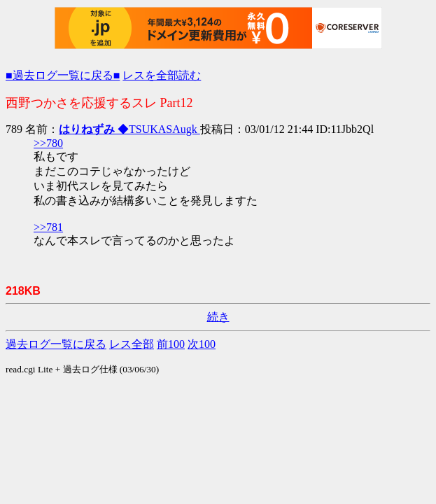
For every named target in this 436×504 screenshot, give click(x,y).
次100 (202, 344)
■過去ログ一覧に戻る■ (63, 75)
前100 (171, 344)
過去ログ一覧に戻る (56, 344)
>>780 (48, 143)
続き (218, 317)
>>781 (48, 227)
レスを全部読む (162, 75)
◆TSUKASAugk (129, 129)
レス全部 (132, 344)
